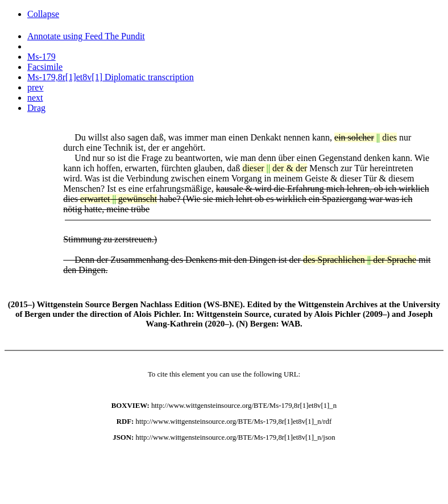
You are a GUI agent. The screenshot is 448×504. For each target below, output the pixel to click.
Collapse (43, 14)
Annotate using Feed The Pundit (86, 36)
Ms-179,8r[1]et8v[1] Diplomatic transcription (111, 77)
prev (35, 87)
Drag (36, 108)
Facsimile (45, 67)
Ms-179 (42, 57)
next (35, 98)
